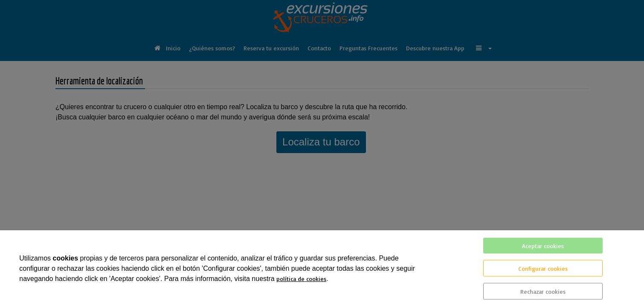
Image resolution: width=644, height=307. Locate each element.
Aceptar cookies (543, 246)
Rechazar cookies (543, 291)
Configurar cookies (543, 268)
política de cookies (301, 279)
